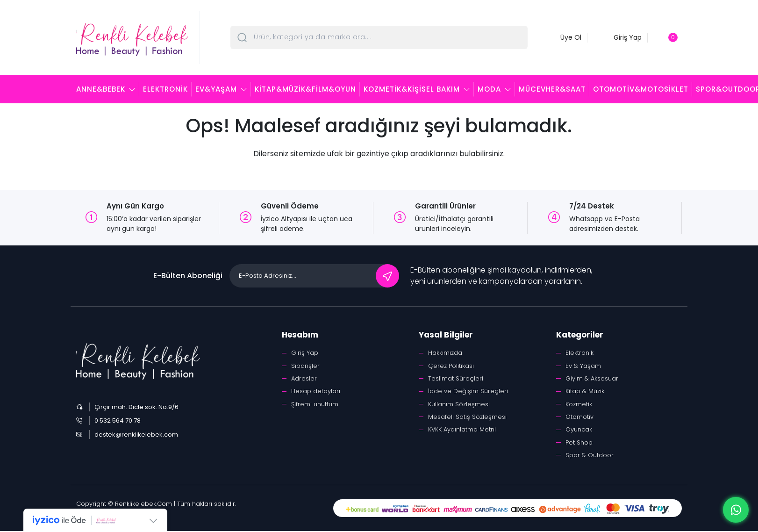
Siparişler (305, 366)
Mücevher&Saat (552, 89)
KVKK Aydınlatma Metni (462, 430)
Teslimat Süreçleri (456, 378)
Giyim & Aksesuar (592, 378)
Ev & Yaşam (583, 366)
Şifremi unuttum (315, 404)
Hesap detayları (316, 392)
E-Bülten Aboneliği (188, 276)
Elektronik (165, 89)
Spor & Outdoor (590, 456)
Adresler (304, 378)
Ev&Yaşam (216, 89)
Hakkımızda (445, 353)
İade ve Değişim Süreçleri (468, 392)
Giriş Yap (305, 353)
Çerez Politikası (451, 366)
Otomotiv (579, 417)
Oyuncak (579, 430)
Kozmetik (579, 404)
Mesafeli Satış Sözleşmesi (467, 417)
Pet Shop (579, 443)
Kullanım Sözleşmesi (459, 404)
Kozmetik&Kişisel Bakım (412, 89)
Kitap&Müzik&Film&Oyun (305, 89)
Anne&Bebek (101, 89)
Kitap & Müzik (585, 392)
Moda (489, 89)
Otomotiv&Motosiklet (641, 89)
